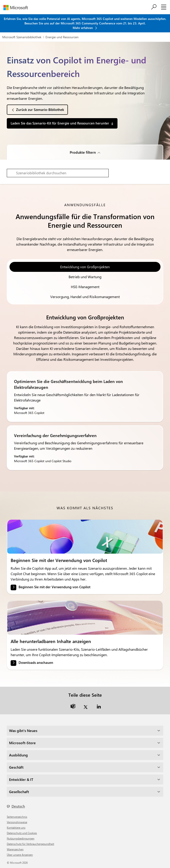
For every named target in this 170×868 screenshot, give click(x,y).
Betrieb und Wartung (85, 277)
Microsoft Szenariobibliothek (22, 37)
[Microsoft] (17, 8)
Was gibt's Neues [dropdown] (23, 731)
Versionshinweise (17, 822)
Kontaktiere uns (16, 827)
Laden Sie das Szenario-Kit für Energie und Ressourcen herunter (60, 123)
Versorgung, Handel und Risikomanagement (85, 297)
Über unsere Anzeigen (20, 855)
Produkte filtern (83, 152)
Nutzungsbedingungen (21, 838)
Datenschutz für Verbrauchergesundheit (30, 844)
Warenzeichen (15, 849)
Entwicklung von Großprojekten (85, 267)
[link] (85, 537)
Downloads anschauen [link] (36, 662)
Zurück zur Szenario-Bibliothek (40, 110)
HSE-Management (85, 287)
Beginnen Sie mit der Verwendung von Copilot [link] (54, 587)
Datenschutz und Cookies (22, 833)
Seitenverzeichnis (17, 817)
